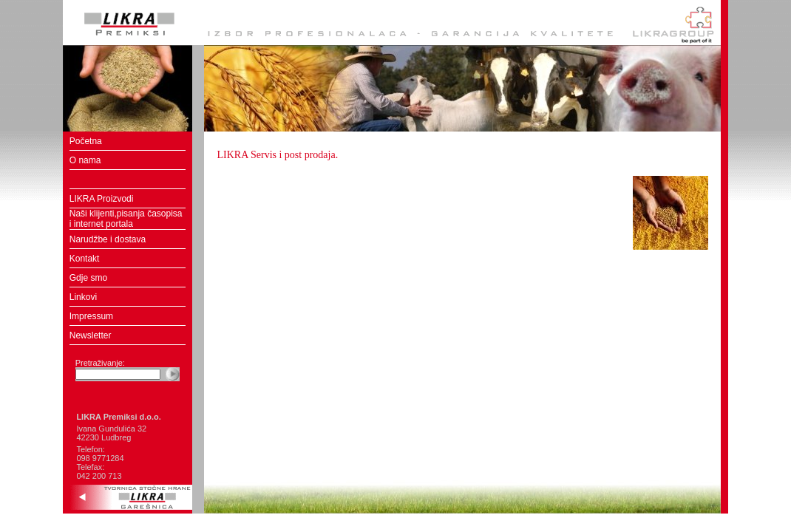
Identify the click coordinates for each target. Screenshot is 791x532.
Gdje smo (88, 278)
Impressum (91, 316)
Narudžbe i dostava (108, 239)
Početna (86, 141)
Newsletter (91, 335)
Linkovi (83, 297)
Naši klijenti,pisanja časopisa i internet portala (126, 219)
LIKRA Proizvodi (102, 199)
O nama (85, 160)
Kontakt (85, 259)
